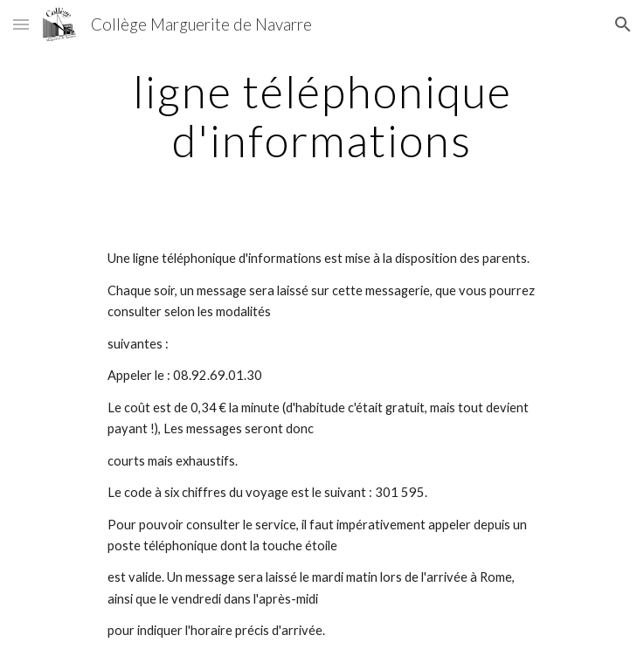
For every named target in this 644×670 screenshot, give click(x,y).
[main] (322, 116)
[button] (21, 24)
